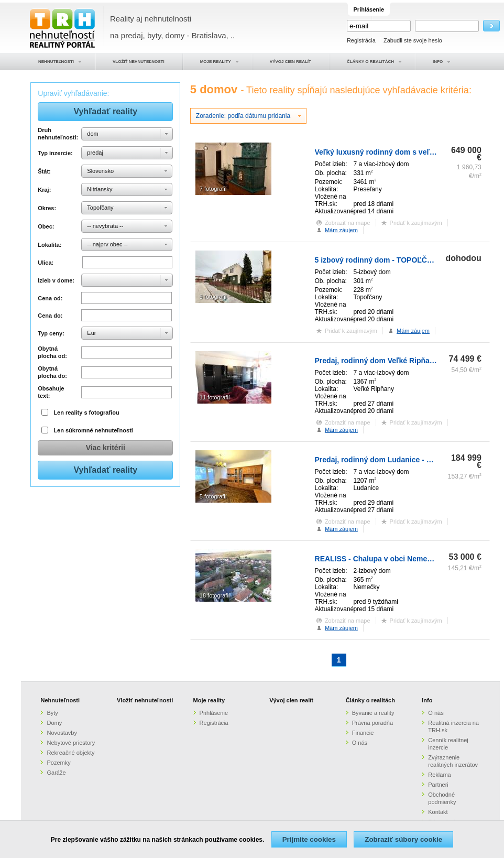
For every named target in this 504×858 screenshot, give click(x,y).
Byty (52, 713)
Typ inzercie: (55, 153)
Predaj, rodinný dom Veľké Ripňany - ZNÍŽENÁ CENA (407, 361)
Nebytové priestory (71, 743)
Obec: (46, 226)
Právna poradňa (372, 723)
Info (427, 700)
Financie (363, 733)
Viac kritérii (106, 448)
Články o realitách (370, 700)
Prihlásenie (214, 713)
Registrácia (361, 40)
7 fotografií (213, 189)
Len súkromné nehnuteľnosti (93, 430)
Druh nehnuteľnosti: (58, 134)
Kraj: (44, 190)
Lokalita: (50, 245)
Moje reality (209, 700)
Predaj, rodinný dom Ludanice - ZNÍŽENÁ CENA (398, 460)
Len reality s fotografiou (86, 412)
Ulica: (46, 263)
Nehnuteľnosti (60, 700)
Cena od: (50, 298)
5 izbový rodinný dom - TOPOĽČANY (379, 260)
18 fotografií (215, 595)
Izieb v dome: (56, 280)
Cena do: (50, 316)
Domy (54, 723)
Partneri (438, 785)
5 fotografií (213, 496)
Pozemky (58, 763)
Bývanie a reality (373, 713)
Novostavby (62, 733)
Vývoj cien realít (291, 700)
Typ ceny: (51, 333)
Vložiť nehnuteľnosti (145, 700)
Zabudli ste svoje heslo (413, 40)
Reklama (439, 775)
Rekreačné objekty (70, 753)
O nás (360, 743)
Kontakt (438, 812)
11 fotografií (215, 397)
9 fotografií (213, 297)
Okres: (47, 208)
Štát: (44, 171)
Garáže (56, 773)
